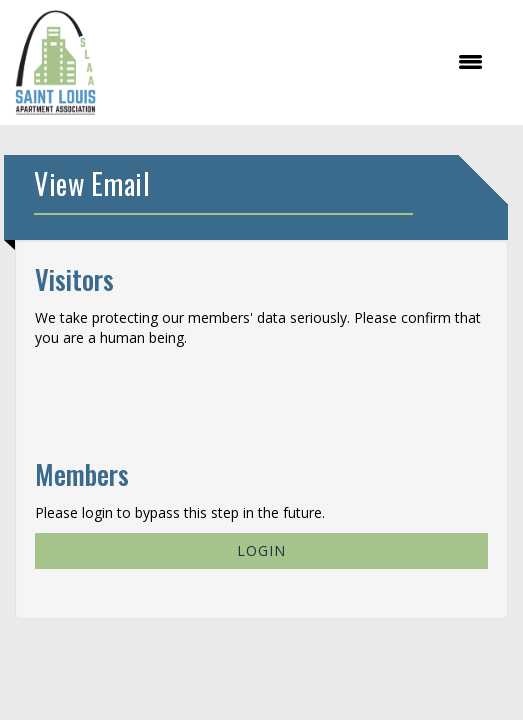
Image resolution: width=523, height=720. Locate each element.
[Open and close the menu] (300, 62)
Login (261, 550)
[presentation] (187, 396)
